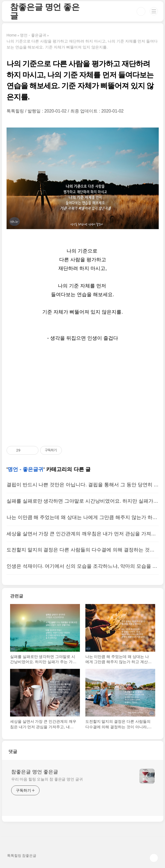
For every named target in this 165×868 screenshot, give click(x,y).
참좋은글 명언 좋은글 (45, 11)
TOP (154, 858)
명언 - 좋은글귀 (25, 469)
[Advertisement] (83, 394)
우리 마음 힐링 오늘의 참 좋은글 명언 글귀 (47, 779)
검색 (141, 11)
